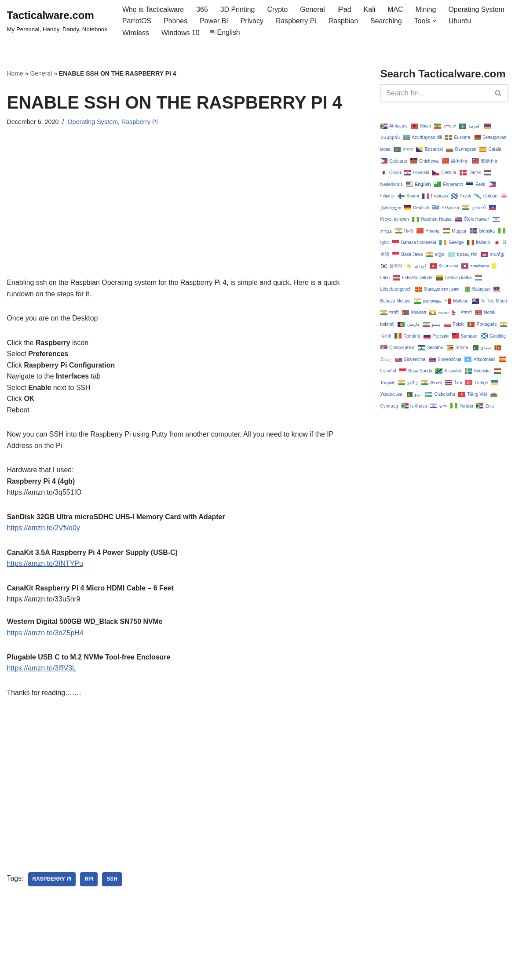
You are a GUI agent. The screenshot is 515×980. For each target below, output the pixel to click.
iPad (345, 9)
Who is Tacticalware (153, 9)
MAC (397, 9)
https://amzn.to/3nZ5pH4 (46, 634)
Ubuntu (461, 21)
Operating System (478, 9)
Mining (427, 9)
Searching (387, 21)
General (313, 9)
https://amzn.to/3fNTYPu (45, 565)
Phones (176, 21)
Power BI (214, 21)
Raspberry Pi (296, 21)
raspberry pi (52, 881)
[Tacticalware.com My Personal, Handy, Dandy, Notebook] (57, 21)
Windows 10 (181, 33)
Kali (371, 9)
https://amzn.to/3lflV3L (42, 670)
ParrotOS (137, 21)
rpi (89, 881)
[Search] (435, 93)
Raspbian (344, 21)
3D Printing (238, 9)
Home (15, 74)
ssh (112, 881)
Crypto (278, 9)
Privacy (252, 21)
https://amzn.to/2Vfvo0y (44, 529)
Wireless (136, 33)
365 (203, 9)
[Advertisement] (181, 216)
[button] (436, 21)
